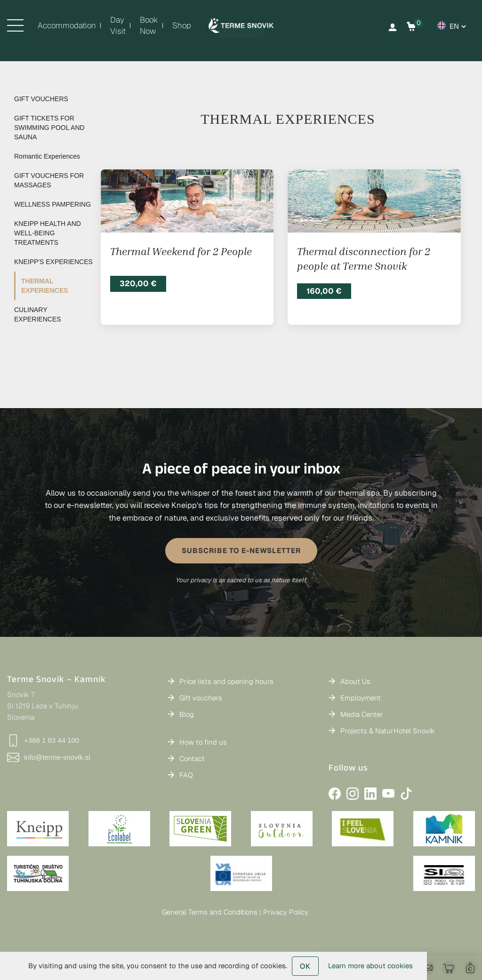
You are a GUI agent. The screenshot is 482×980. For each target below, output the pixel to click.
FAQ (186, 775)
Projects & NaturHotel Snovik (388, 731)
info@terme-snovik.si (48, 757)
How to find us (203, 742)
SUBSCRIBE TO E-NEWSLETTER (241, 550)
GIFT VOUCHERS (41, 99)
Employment (361, 698)
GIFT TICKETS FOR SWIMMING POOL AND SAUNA (49, 128)
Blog (187, 714)
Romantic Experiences (47, 156)
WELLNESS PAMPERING (52, 204)
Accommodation (67, 25)
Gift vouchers (201, 698)
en (454, 26)
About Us (355, 681)
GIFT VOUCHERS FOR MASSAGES (49, 180)
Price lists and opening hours (226, 681)
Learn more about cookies (370, 966)
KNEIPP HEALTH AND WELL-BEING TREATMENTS (48, 233)
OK (305, 966)
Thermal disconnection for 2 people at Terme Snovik (364, 259)
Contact (192, 759)
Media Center (362, 714)
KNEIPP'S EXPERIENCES (53, 262)
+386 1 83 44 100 (43, 740)
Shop (182, 25)
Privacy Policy (286, 912)
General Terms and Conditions (210, 912)
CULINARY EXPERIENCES (38, 314)
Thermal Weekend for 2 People (181, 251)
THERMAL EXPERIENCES (45, 286)
